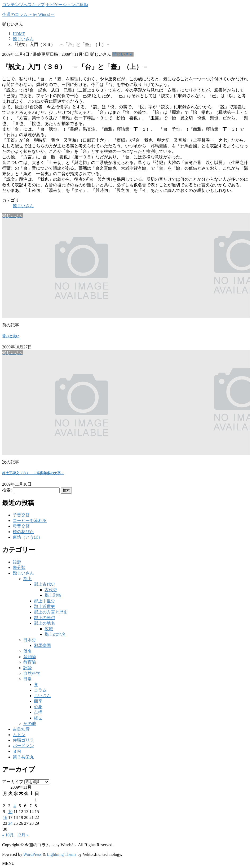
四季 (38, 701)
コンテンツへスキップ (23, 5)
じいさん (42, 696)
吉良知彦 (21, 729)
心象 (38, 707)
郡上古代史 (45, 584)
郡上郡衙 (53, 595)
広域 (49, 629)
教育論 (30, 662)
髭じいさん (123, 54)
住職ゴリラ (23, 740)
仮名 (28, 651)
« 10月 (8, 835)
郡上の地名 (45, 623)
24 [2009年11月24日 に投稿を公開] (10, 823)
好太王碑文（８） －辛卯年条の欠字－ (33, 473)
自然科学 (32, 673)
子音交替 (21, 515)
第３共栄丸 (23, 757)
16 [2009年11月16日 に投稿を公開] (5, 817)
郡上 (28, 579)
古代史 (51, 590)
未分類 (19, 567)
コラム (40, 690)
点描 (38, 712)
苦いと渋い (11, 336)
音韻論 (30, 657)
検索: (7, 490)
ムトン (19, 735)
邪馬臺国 (42, 645)
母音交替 (21, 526)
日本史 (30, 640)
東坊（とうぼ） (28, 537)
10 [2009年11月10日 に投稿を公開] (10, 812)
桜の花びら (23, 532)
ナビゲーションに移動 (67, 5)
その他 (30, 724)
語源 (17, 562)
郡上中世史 (45, 601)
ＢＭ (17, 751)
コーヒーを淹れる (30, 521)
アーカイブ (13, 782)
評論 (28, 668)
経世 (38, 718)
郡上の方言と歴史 (51, 612)
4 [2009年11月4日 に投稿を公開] (15, 806)
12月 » (23, 835)
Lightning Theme (62, 854)
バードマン (23, 746)
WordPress (32, 854)
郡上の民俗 (45, 618)
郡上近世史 (45, 606)
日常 (28, 679)
